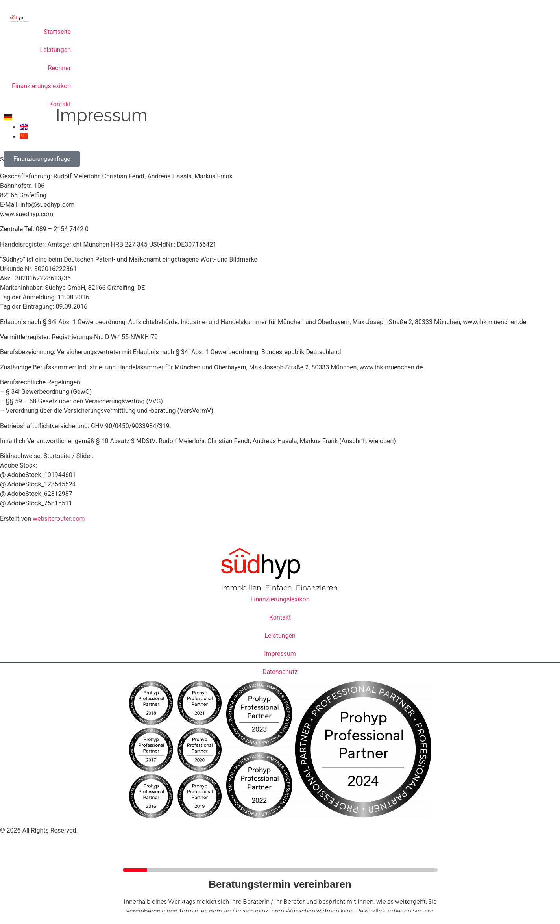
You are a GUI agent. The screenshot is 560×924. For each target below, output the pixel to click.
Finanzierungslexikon (41, 86)
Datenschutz (280, 672)
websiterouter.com (59, 519)
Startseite (57, 32)
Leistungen (55, 50)
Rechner (59, 68)
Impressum (280, 654)
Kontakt (60, 104)
